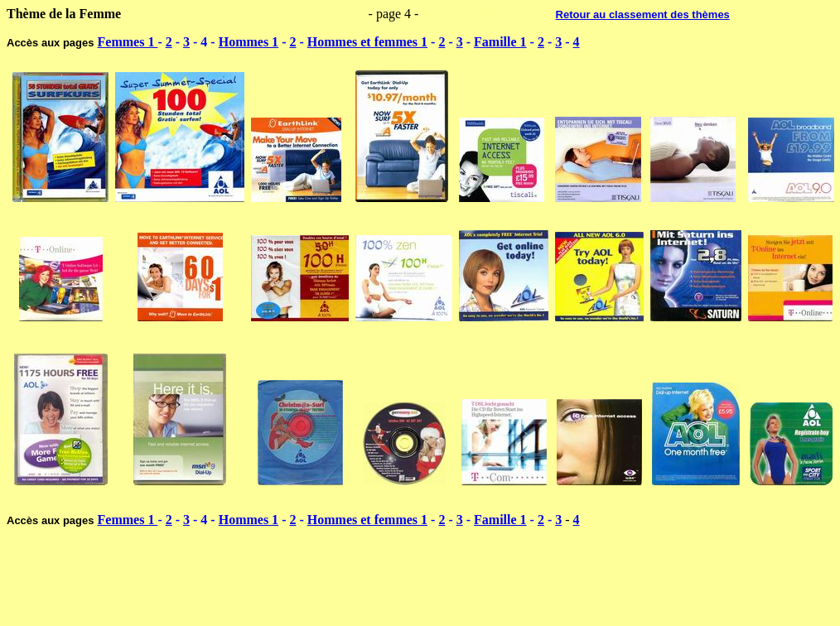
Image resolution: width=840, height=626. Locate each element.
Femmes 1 (128, 42)
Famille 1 (500, 42)
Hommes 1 (249, 42)
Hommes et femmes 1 (367, 42)
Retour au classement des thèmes (643, 14)
